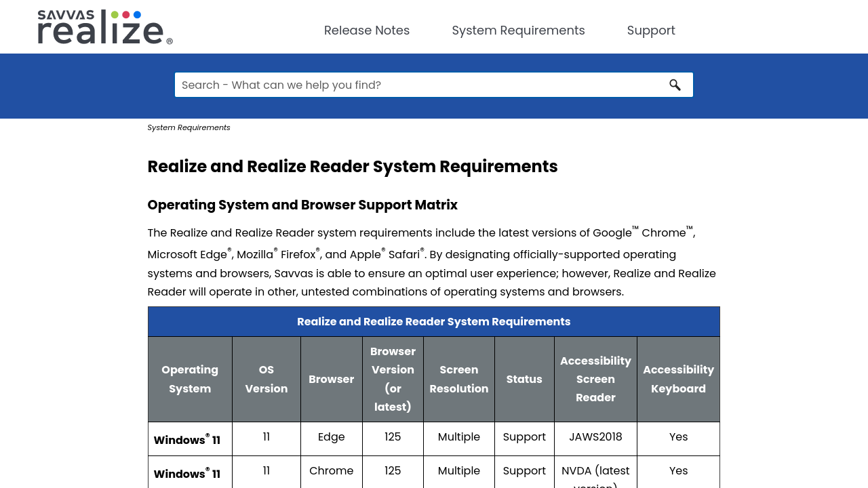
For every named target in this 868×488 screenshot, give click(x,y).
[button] (675, 85)
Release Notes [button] (367, 30)
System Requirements (518, 30)
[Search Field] (434, 85)
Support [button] (651, 30)
